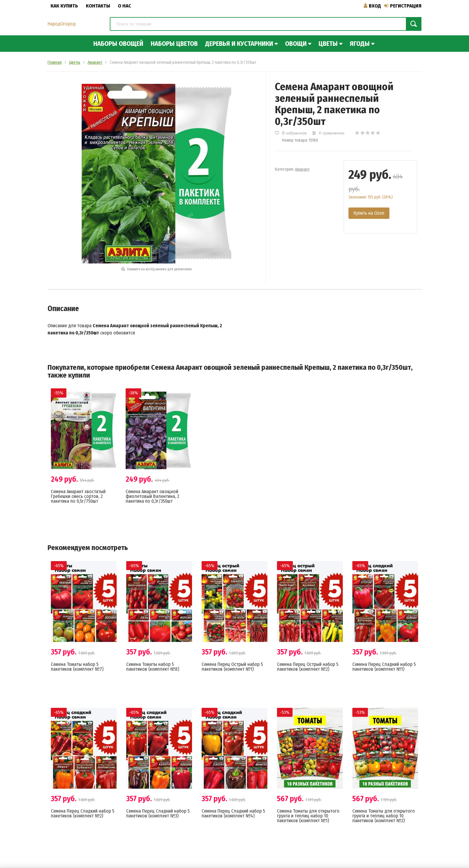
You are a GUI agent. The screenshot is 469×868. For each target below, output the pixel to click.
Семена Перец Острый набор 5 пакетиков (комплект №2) (308, 667)
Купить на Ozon (369, 213)
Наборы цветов (174, 44)
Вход (372, 6)
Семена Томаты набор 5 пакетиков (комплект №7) (77, 667)
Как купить (64, 6)
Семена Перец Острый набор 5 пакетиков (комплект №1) (232, 667)
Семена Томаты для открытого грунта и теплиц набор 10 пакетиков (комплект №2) (384, 816)
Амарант (302, 169)
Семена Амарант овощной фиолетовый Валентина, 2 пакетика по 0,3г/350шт (152, 496)
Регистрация (403, 6)
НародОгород (62, 24)
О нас (124, 6)
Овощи (296, 44)
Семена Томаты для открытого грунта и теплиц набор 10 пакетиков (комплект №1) (308, 816)
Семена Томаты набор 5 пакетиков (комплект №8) (153, 667)
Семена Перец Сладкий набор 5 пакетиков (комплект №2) (83, 813)
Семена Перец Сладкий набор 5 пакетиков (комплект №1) (384, 667)
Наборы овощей (118, 44)
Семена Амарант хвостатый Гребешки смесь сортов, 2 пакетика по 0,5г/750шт (78, 496)
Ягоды (360, 44)
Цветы (328, 44)
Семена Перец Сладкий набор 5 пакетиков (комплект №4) (233, 813)
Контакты (98, 6)
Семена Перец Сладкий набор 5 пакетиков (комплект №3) (158, 813)
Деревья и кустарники (239, 44)
